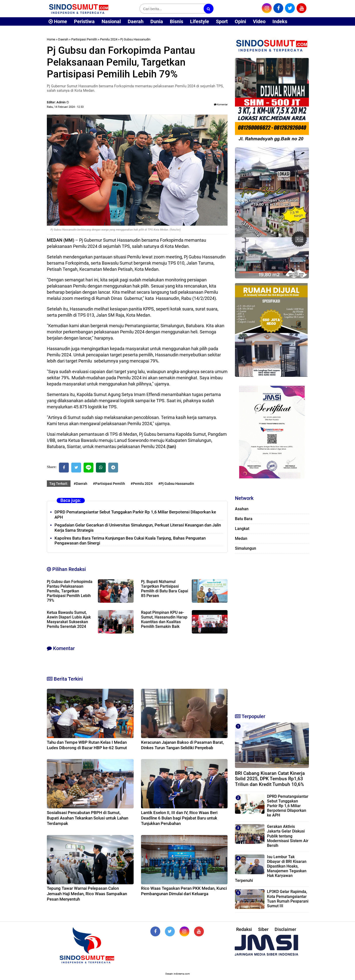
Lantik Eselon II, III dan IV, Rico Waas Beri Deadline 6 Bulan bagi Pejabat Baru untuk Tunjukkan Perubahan (179, 818)
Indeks (280, 21)
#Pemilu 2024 (142, 484)
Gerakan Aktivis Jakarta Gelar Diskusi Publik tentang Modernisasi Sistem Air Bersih (288, 836)
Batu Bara (244, 519)
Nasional (111, 21)
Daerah (136, 21)
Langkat (242, 529)
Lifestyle (200, 21)
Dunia (157, 21)
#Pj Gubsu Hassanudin (176, 484)
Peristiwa (84, 21)
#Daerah (80, 484)
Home (58, 21)
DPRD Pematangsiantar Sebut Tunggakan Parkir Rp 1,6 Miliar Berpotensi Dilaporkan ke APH (288, 806)
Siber (263, 929)
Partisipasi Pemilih (84, 39)
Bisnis (177, 21)
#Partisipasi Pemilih (109, 484)
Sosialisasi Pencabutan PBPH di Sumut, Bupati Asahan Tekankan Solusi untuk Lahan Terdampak (88, 818)
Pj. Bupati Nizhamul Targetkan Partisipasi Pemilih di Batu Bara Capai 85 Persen (165, 589)
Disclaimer (285, 929)
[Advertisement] (272, 631)
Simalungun (246, 548)
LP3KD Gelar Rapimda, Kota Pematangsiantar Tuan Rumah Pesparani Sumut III (288, 899)
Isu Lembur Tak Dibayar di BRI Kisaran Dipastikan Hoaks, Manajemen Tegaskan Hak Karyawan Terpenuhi (271, 869)
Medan (241, 538)
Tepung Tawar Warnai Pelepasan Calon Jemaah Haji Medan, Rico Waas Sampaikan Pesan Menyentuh (87, 894)
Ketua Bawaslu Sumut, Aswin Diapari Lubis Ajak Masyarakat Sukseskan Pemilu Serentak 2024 (69, 619)
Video (259, 21)
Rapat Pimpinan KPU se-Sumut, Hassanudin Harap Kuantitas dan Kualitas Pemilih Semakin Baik (164, 619)
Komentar (221, 104)
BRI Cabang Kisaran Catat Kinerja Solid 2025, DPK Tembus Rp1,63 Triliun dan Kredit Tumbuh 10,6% (270, 779)
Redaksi (244, 929)
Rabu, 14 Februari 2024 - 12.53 (65, 107)
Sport (222, 21)
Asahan (242, 509)
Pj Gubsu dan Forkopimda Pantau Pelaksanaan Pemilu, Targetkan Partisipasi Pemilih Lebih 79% (70, 591)
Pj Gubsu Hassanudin (135, 39)
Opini (240, 21)
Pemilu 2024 (109, 39)
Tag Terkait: (59, 484)
